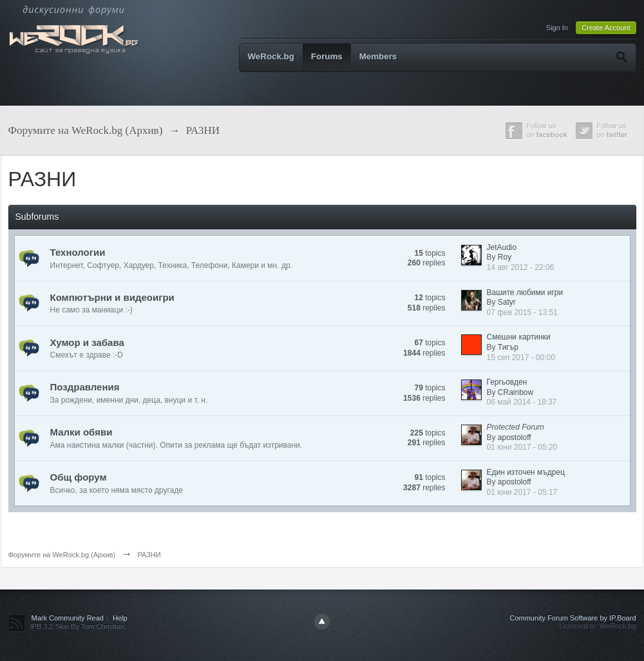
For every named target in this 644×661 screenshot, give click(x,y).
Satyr (507, 302)
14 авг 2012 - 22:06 (521, 267)
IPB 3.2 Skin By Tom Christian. (79, 626)
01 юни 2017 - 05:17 (522, 492)
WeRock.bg (271, 56)
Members (378, 56)
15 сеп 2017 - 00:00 (521, 358)
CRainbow (516, 392)
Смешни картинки (519, 337)
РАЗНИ (149, 555)
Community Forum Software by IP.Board (573, 618)
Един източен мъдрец (526, 472)
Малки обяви (81, 432)
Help (120, 618)
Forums (327, 56)
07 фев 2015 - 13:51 (522, 312)
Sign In (557, 28)
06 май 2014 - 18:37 (522, 402)
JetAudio (502, 247)
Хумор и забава (87, 342)
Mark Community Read (68, 618)
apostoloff (515, 437)
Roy (505, 257)
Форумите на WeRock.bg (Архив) (62, 555)
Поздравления (85, 387)
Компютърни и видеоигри (112, 297)
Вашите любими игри (525, 292)
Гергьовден (507, 382)
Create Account (606, 28)
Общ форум (79, 477)
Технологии (78, 252)
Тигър (508, 347)
